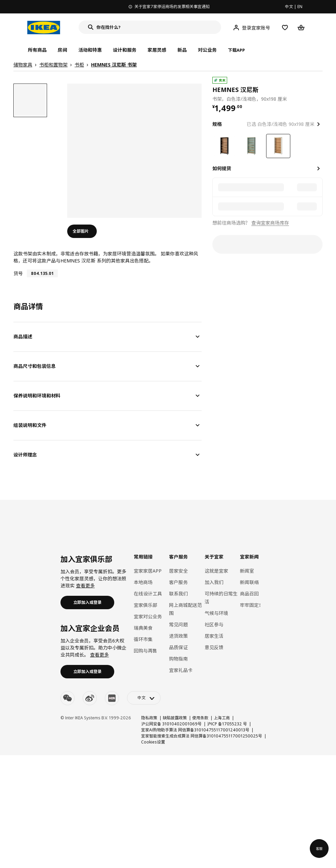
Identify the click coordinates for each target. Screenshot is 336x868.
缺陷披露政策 (175, 718)
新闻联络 (249, 582)
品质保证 (178, 647)
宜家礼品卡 (181, 670)
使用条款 (200, 718)
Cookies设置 (153, 742)
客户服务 (178, 582)
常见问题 (178, 624)
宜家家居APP (148, 571)
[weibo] (90, 698)
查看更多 (85, 586)
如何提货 (222, 168)
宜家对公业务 (148, 616)
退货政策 (178, 636)
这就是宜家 (216, 571)
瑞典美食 (143, 628)
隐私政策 (149, 718)
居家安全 (178, 571)
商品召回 (249, 594)
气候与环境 (216, 613)
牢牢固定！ (252, 605)
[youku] (112, 698)
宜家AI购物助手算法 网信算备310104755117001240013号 (195, 730)
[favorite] (320, 90)
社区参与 (214, 624)
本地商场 (143, 582)
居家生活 (214, 636)
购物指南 (178, 659)
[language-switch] (144, 698)
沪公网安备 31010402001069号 (171, 724)
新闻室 (247, 571)
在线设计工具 (148, 594)
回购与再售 (145, 651)
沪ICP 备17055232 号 (227, 724)
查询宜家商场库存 (270, 223)
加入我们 (214, 582)
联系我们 (178, 594)
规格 (217, 124)
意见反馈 (214, 647)
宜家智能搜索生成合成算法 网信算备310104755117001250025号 (202, 736)
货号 (18, 273)
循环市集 (143, 639)
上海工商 (222, 718)
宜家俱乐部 (145, 605)
